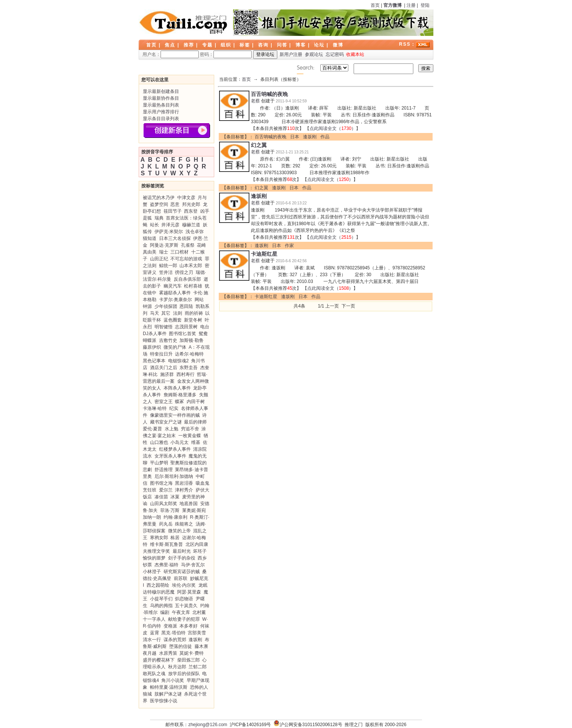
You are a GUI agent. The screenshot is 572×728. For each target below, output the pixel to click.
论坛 (319, 45)
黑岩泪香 (184, 483)
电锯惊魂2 (179, 361)
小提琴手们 (161, 599)
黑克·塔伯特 (173, 633)
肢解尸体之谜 (168, 694)
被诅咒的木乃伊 (159, 198)
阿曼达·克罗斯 (164, 245)
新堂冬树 (193, 320)
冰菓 (175, 497)
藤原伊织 (152, 347)
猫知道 (150, 238)
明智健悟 (164, 327)
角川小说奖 (173, 680)
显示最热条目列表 (161, 105)
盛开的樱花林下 (159, 660)
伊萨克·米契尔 (169, 232)
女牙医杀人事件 (170, 456)
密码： (226, 54)
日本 (295, 137)
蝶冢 (179, 402)
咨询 (263, 45)
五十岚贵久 (186, 606)
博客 (301, 45)
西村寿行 (186, 374)
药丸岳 (166, 524)
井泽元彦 (170, 225)
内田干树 (196, 402)
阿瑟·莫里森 (189, 592)
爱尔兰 (166, 490)
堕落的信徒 (181, 646)
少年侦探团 (166, 306)
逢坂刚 (195, 640)
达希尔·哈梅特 (189, 354)
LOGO (184, 23)
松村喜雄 (193, 286)
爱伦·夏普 (152, 429)
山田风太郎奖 (164, 504)
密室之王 (164, 402)
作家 (289, 246)
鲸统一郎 (168, 266)
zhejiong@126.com (208, 725)
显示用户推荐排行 (161, 112)
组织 (226, 45)
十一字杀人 (154, 619)
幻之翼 (259, 145)
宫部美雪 (197, 633)
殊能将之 (184, 524)
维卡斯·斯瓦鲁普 (166, 544)
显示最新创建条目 (161, 91)
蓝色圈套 (173, 320)
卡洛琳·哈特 (155, 408)
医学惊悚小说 (164, 701)
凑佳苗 (161, 497)
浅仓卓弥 (195, 232)
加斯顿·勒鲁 (191, 340)
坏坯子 (200, 551)
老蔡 (255, 101)
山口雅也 (159, 442)
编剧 (165, 612)
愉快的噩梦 (154, 558)
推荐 (189, 45)
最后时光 (182, 551)
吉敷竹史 (168, 340)
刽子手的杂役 (182, 558)
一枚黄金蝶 (190, 436)
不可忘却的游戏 (186, 259)
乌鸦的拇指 (161, 606)
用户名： (171, 54)
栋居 (175, 538)
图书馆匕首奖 (182, 334)
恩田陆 (186, 306)
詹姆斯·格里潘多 (180, 395)
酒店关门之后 (164, 368)
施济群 (167, 374)
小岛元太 (179, 442)
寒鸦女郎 (159, 538)
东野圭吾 (189, 368)
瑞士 (164, 252)
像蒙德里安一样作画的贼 (175, 415)
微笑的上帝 (179, 531)
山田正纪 (159, 259)
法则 (178, 313)
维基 (196, 442)
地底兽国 (189, 504)
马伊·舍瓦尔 (193, 565)
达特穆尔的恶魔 (159, 592)
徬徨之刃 (184, 272)
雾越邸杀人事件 (175, 293)
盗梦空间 (159, 204)
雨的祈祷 (194, 313)
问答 (282, 45)
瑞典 (159, 218)
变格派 (170, 626)
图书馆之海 (161, 483)
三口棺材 (179, 252)
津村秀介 (184, 490)
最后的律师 (195, 422)
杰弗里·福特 (166, 565)
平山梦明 (159, 463)
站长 (155, 225)
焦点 (170, 45)
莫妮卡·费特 (191, 653)
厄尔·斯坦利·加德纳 (174, 476)
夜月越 (150, 653)
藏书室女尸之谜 (166, 422)
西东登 (191, 211)
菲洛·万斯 (170, 510)
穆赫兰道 (191, 225)
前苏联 (181, 578)
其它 (166, 313)
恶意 (175, 204)
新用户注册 (291, 54)
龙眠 (203, 585)
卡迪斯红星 (264, 254)
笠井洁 (166, 272)
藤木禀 (201, 646)
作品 (325, 137)
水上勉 (172, 429)
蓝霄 (155, 633)
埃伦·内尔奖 (184, 585)
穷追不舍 (190, 429)
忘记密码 (335, 54)
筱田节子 (173, 211)
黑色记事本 (154, 361)
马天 (155, 313)
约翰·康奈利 (175, 517)
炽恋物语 (184, 599)
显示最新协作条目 (161, 98)
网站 (199, 300)
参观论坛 (314, 54)
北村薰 (199, 612)
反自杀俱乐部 (187, 279)
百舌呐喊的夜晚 (269, 94)
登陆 (425, 5)
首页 (375, 5)
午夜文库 (181, 612)
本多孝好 (189, 626)
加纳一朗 (152, 517)
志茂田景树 (186, 327)
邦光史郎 (191, 204)
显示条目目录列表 (161, 119)
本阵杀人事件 (177, 388)
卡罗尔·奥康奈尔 (175, 300)
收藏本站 (355, 54)
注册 (411, 5)
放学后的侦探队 (184, 674)
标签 (245, 45)
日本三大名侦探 (175, 238)
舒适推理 (164, 470)
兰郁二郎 (198, 667)
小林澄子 (152, 572)
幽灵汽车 (173, 286)
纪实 (174, 408)
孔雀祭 (188, 245)
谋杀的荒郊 (175, 640)
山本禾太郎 (191, 266)
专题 (207, 45)
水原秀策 (168, 653)
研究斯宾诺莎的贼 (182, 572)
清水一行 (152, 640)
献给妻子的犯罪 (184, 619)
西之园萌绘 (158, 585)
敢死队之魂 (154, 674)
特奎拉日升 (161, 354)
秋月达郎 (177, 667)
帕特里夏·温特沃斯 (169, 687)
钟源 (147, 306)
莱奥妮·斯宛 (194, 510)
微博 (338, 45)
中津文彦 (186, 198)
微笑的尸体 (175, 347)
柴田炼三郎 (189, 660)
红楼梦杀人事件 (175, 449)
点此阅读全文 (323, 128)
